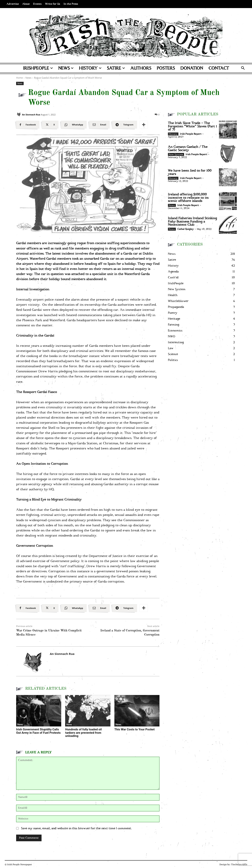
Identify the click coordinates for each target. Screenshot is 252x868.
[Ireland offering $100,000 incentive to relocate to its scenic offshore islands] (228, 201)
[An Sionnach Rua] (19, 115)
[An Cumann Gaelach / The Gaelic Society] (228, 153)
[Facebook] (28, 125)
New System (176, 155)
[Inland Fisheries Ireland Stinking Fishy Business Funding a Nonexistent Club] (228, 225)
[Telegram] (125, 125)
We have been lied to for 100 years (190, 172)
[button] (243, 68)
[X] (50, 125)
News (20, 83)
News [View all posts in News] (28, 78)
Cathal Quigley (186, 229)
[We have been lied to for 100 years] (228, 177)
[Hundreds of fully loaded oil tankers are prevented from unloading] (88, 711)
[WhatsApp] (74, 125)
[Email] (99, 125)
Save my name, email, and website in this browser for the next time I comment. (76, 828)
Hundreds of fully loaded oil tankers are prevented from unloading (83, 733)
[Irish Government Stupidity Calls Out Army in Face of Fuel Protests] (39, 711)
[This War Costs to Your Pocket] (137, 711)
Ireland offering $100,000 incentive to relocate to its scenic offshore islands (188, 198)
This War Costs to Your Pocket (135, 729)
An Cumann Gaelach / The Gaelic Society (188, 149)
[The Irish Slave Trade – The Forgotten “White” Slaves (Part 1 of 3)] (228, 130)
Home (19, 78)
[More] (144, 125)
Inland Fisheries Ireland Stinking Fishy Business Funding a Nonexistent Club (192, 221)
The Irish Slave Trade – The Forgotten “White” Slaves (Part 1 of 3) (192, 126)
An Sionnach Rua (31, 115)
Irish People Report (191, 134)
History (173, 134)
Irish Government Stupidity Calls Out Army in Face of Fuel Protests (38, 731)
